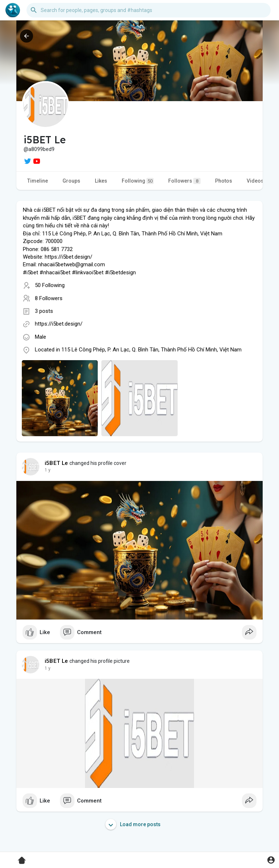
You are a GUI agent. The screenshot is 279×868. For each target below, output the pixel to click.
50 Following (50, 285)
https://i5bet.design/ (59, 324)
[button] (149, 10)
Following (138, 181)
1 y (48, 470)
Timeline (38, 181)
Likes (101, 181)
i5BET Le (56, 463)
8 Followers (49, 298)
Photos (224, 181)
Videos (255, 181)
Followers (184, 181)
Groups (71, 181)
